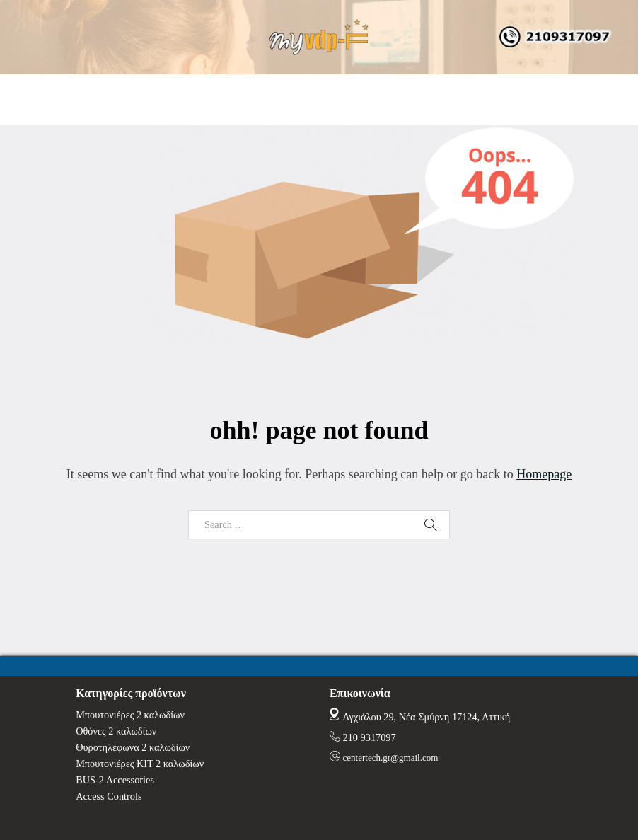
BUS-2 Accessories (115, 780)
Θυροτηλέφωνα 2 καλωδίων (133, 747)
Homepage (544, 474)
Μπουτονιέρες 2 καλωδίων (130, 715)
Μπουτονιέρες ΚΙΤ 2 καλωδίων (140, 764)
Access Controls (109, 796)
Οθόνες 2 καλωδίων (116, 731)
